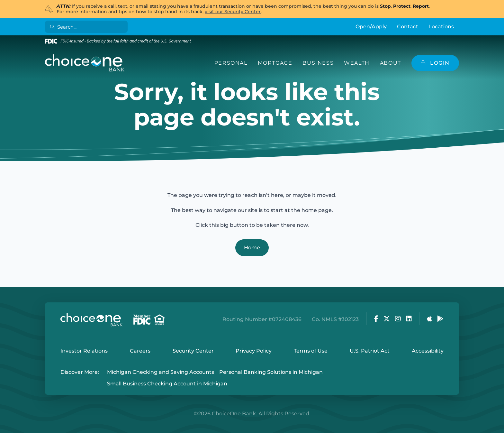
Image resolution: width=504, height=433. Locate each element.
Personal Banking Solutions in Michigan (271, 372)
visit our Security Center (233, 12)
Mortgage (275, 63)
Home (252, 248)
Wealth (357, 63)
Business (318, 63)
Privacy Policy (254, 351)
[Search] (88, 27)
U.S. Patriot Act (370, 351)
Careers (140, 351)
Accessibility (428, 351)
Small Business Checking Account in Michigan (167, 384)
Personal (231, 63)
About (391, 63)
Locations (441, 27)
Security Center (193, 351)
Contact (408, 27)
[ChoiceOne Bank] (85, 63)
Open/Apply (371, 27)
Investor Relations (84, 351)
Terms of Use (311, 351)
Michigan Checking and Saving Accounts (161, 372)
